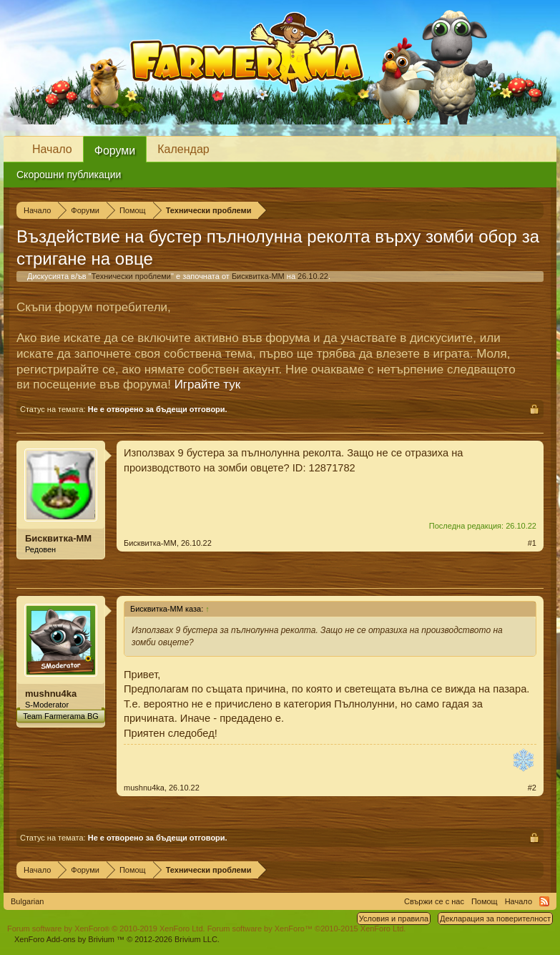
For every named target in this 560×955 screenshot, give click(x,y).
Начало (52, 149)
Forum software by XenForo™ (307, 929)
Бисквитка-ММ (258, 276)
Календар (183, 149)
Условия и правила (394, 919)
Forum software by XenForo (106, 929)
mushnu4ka (51, 694)
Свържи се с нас (434, 901)
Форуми (115, 151)
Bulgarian (27, 901)
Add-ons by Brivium (117, 939)
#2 (532, 788)
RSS (544, 901)
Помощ (485, 901)
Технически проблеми (131, 276)
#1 (532, 543)
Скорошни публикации (69, 175)
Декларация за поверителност (495, 919)
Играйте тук (208, 385)
